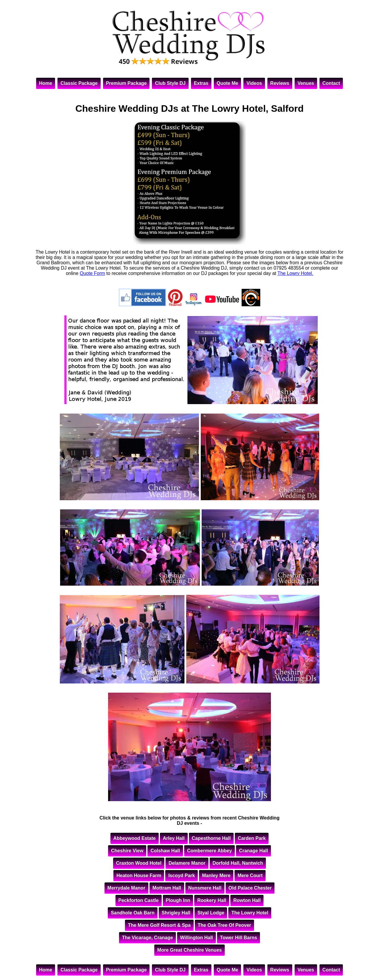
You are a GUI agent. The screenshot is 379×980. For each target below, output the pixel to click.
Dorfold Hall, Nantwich (238, 863)
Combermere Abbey (209, 851)
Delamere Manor (187, 863)
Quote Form (92, 273)
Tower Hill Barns (239, 938)
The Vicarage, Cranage (147, 938)
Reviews (280, 83)
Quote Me (228, 83)
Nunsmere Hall (205, 888)
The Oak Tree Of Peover (225, 925)
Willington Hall (196, 938)
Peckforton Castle (139, 900)
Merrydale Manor (126, 888)
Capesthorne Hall (211, 838)
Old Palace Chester (250, 888)
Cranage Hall (253, 851)
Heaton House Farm (139, 875)
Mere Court (250, 875)
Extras (201, 83)
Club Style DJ (170, 83)
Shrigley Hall (176, 913)
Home (46, 83)
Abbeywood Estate (135, 838)
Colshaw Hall (165, 851)
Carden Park (252, 838)
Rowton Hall (247, 900)
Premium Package (126, 83)
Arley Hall (174, 838)
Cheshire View (127, 851)
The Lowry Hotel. (295, 273)
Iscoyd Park (182, 875)
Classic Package (79, 83)
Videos (254, 83)
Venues (306, 83)
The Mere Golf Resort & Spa (159, 925)
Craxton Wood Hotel (139, 863)
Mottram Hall (167, 888)
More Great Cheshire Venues (189, 950)
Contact (331, 83)
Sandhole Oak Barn (133, 913)
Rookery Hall (212, 900)
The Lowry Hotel (250, 913)
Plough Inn (178, 900)
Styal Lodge (211, 913)
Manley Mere (216, 875)
